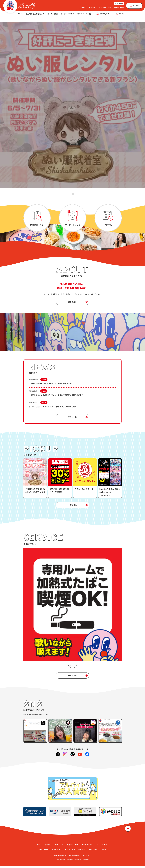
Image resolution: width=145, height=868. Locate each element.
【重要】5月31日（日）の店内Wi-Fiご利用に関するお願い (51, 386)
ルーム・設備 (53, 15)
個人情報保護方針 (74, 858)
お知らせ (92, 7)
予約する (122, 15)
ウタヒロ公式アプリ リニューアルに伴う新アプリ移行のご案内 (53, 409)
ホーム (20, 15)
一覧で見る (72, 507)
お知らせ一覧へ (72, 419)
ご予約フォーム (43, 852)
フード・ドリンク (68, 15)
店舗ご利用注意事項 (60, 858)
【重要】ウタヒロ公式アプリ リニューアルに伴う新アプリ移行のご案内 (56, 397)
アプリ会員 (81, 7)
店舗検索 (105, 15)
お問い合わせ (119, 7)
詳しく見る (72, 304)
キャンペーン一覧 (84, 15)
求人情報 (136, 6)
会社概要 (82, 852)
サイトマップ (87, 858)
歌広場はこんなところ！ (35, 15)
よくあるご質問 (105, 7)
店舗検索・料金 (72, 847)
